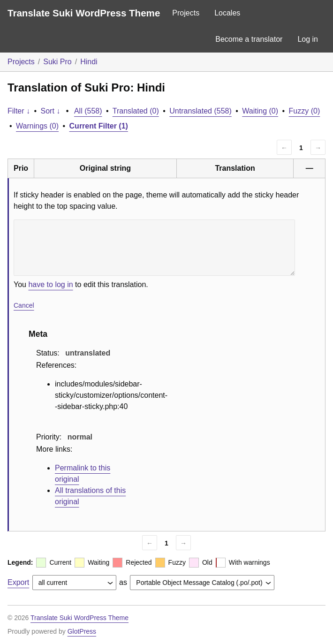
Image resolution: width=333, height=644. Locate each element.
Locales (227, 13)
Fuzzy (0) (305, 111)
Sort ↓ (51, 111)
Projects (186, 13)
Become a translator (249, 39)
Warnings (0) (37, 126)
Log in (308, 39)
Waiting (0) (260, 111)
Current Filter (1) (99, 126)
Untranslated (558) (201, 111)
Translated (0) (136, 111)
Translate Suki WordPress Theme (84, 13)
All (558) (88, 111)
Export (18, 582)
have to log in (50, 284)
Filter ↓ (19, 111)
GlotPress (82, 631)
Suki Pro (57, 62)
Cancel (24, 305)
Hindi (89, 62)
